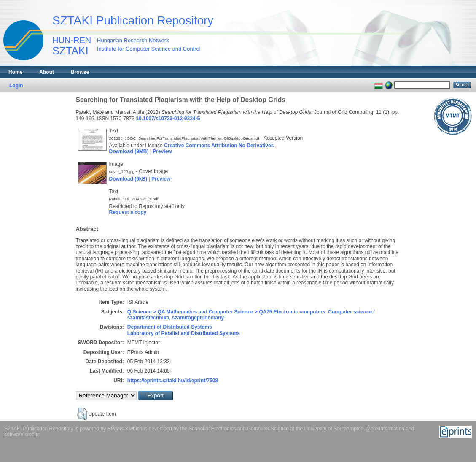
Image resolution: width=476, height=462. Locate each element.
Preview (162, 151)
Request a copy (128, 212)
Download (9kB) (128, 179)
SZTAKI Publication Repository (133, 20)
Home (15, 72)
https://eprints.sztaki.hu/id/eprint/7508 (173, 381)
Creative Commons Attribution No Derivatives (219, 146)
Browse (80, 72)
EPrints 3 (118, 429)
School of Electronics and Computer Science (238, 429)
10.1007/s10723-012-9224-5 (168, 119)
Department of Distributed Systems (170, 327)
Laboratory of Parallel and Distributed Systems (184, 333)
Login (16, 86)
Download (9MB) (129, 151)
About (47, 72)
